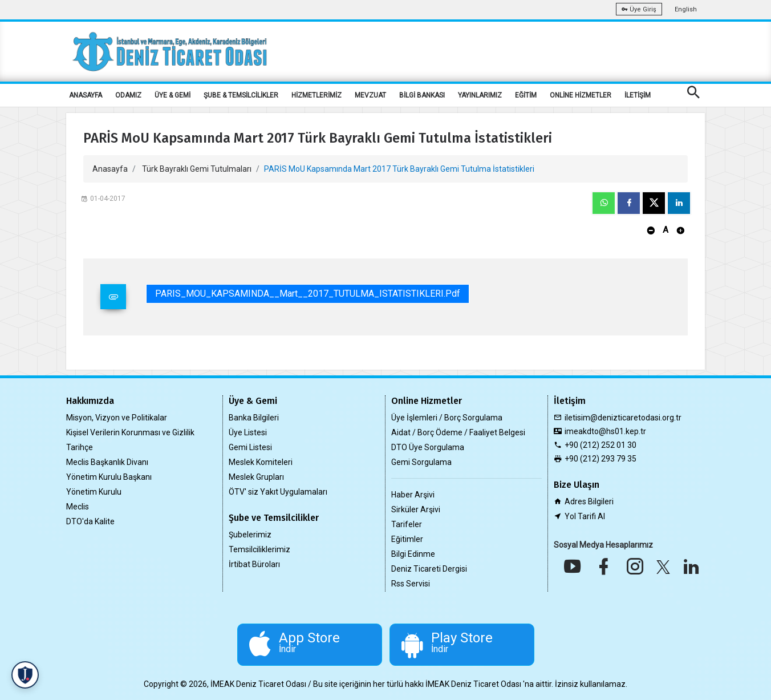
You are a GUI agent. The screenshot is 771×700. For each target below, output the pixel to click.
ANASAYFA (86, 95)
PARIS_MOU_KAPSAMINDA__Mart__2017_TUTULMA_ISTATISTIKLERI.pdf (308, 294)
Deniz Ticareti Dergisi (429, 569)
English (686, 9)
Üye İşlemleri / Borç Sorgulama (447, 418)
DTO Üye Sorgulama (428, 447)
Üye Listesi (248, 432)
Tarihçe (80, 447)
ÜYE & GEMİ (173, 95)
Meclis (78, 507)
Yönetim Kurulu (94, 492)
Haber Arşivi (413, 495)
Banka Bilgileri (254, 418)
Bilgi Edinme (413, 554)
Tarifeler (407, 524)
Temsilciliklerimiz (259, 549)
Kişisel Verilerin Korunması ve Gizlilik (130, 432)
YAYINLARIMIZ (480, 95)
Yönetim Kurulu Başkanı (109, 477)
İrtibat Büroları (254, 564)
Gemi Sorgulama (421, 462)
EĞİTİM (526, 95)
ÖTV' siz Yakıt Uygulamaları (278, 492)
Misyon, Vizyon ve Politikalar (117, 418)
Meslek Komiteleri (261, 462)
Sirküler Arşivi (416, 509)
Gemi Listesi (250, 447)
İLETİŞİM (638, 95)
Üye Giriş (639, 9)
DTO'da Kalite (90, 521)
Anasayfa (110, 169)
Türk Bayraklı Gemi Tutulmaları (197, 169)
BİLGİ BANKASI (422, 95)
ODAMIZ (128, 95)
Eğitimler (407, 539)
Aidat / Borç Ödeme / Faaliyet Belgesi (458, 432)
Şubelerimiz (250, 535)
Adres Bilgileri (589, 501)
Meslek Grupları (256, 477)
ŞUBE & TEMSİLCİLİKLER (241, 95)
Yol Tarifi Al (585, 516)
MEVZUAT (370, 95)
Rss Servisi (411, 584)
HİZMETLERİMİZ (316, 95)
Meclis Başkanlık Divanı (107, 462)
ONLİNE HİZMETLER (581, 95)
